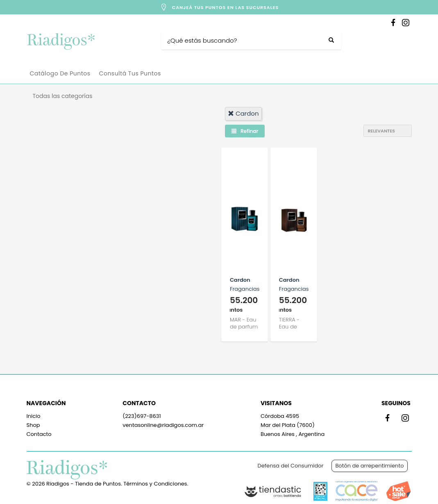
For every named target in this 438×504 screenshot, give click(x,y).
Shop (33, 425)
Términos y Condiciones (155, 484)
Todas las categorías (63, 96)
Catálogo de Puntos (60, 73)
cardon (243, 113)
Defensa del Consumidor (291, 466)
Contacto (39, 434)
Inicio (34, 416)
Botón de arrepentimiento (369, 466)
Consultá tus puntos (130, 73)
